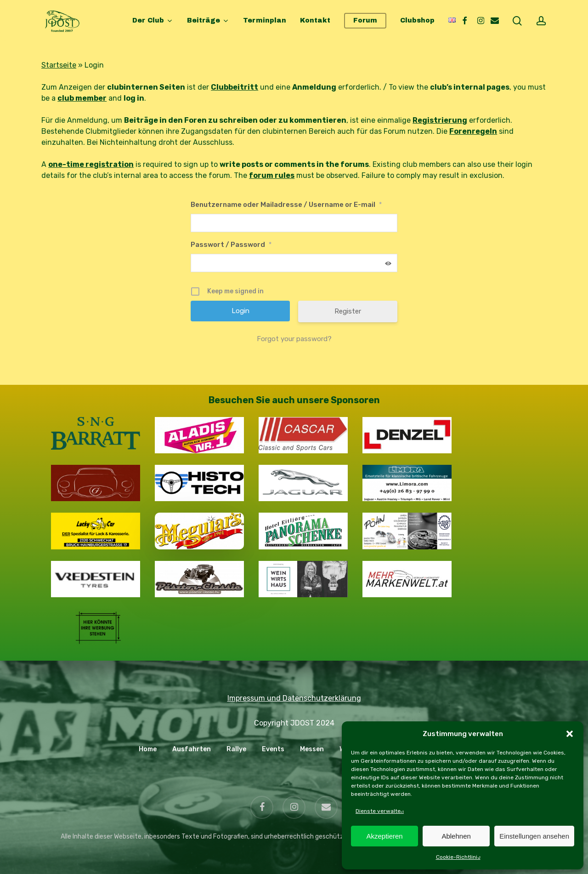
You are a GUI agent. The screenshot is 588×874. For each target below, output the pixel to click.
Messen (312, 749)
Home (148, 749)
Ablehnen (456, 836)
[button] (570, 734)
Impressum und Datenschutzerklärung (294, 698)
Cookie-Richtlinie (458, 857)
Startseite (59, 65)
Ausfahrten (192, 749)
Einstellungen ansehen (534, 836)
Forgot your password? (294, 339)
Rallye (236, 749)
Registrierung (440, 120)
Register (348, 311)
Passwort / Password (231, 245)
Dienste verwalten (380, 811)
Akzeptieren (384, 836)
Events (273, 749)
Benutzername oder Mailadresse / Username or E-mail (286, 205)
